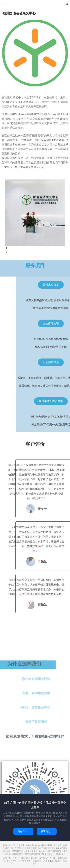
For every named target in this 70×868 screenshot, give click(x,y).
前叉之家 (35, 4)
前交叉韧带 (16, 848)
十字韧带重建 (60, 854)
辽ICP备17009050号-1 (53, 861)
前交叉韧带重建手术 (47, 848)
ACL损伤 (43, 851)
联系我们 (47, 831)
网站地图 (58, 845)
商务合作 (23, 831)
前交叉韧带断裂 (15, 851)
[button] (35, 248)
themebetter (42, 845)
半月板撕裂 (17, 854)
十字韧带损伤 (46, 854)
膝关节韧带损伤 (55, 851)
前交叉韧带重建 (29, 848)
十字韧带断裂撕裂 (31, 854)
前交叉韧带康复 (31, 851)
